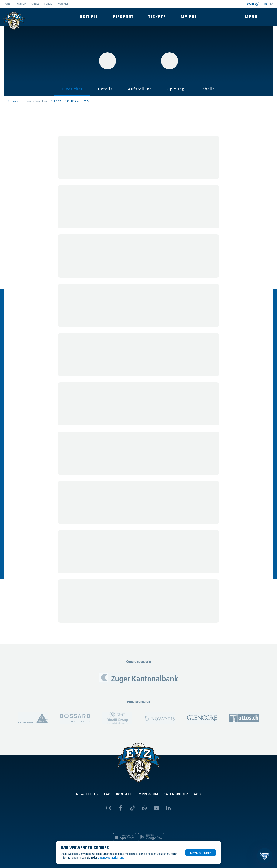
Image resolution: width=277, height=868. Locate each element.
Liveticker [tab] (72, 89)
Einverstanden (201, 853)
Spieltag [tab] (176, 89)
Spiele (35, 4)
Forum (48, 4)
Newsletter (87, 794)
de (266, 4)
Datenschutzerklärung (111, 858)
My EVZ (189, 17)
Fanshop (21, 4)
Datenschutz (176, 794)
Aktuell (89, 17)
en (272, 4)
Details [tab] (105, 89)
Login (253, 4)
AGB (197, 794)
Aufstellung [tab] (140, 89)
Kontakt (63, 4)
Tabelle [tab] (207, 89)
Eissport (123, 17)
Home (7, 4)
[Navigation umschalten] (257, 17)
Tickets (157, 17)
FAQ (107, 794)
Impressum (148, 794)
